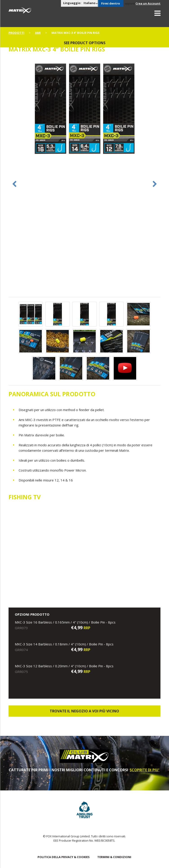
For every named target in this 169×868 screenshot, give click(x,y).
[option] (85, 109)
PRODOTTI (16, 33)
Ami (38, 33)
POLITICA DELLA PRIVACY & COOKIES (64, 857)
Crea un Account (148, 3)
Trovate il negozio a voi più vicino (84, 711)
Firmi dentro (111, 3)
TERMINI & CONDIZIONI (114, 857)
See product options (85, 43)
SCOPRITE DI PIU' (145, 770)
